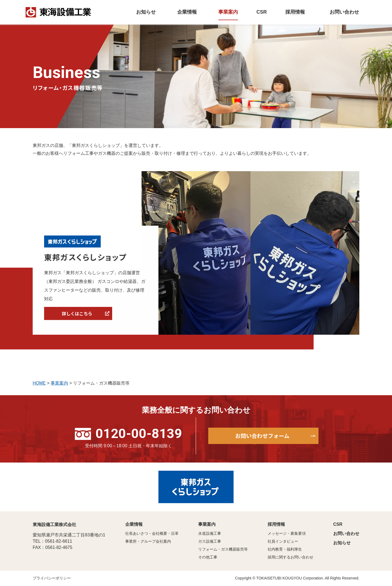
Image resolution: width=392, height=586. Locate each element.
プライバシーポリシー (52, 578)
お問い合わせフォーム (262, 436)
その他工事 (208, 557)
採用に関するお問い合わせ (290, 557)
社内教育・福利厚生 (285, 549)
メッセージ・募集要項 (287, 533)
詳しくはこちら (77, 313)
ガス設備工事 (210, 541)
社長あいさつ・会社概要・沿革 (152, 533)
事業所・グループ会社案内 (148, 541)
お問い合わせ (346, 534)
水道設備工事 (210, 533)
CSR (338, 524)
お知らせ (342, 543)
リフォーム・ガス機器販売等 (223, 549)
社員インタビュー (283, 541)
